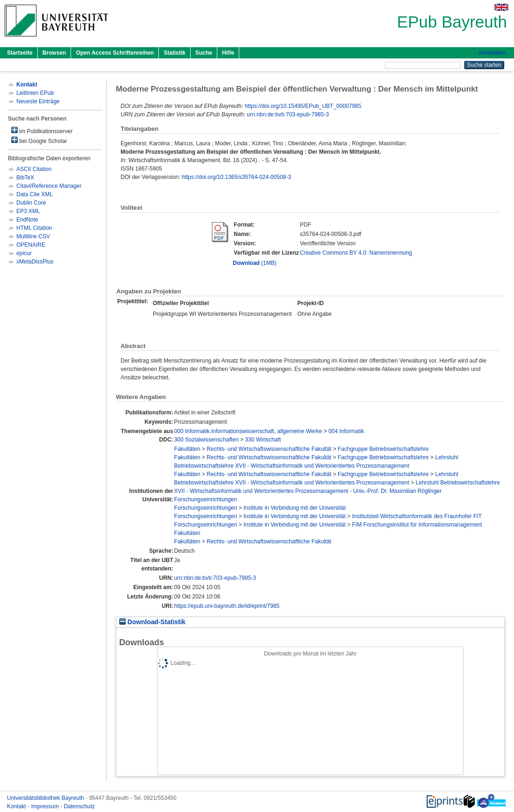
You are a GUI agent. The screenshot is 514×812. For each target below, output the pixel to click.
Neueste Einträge (38, 101)
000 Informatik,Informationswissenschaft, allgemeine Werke (248, 431)
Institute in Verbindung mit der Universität (295, 508)
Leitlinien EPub (35, 93)
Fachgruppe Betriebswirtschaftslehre (383, 449)
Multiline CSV (33, 236)
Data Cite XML (35, 194)
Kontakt (17, 806)
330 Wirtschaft (263, 440)
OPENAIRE (31, 245)
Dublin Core (31, 203)
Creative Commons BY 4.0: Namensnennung (356, 253)
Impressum (46, 806)
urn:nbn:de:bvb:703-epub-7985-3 (288, 114)
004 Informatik (346, 431)
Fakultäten (187, 449)
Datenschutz (79, 806)
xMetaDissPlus (35, 262)
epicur (24, 253)
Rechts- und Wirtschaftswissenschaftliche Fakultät (269, 449)
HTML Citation (34, 228)
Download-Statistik (152, 622)
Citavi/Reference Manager (49, 186)
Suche (204, 53)
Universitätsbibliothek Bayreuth (46, 798)
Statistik (175, 53)
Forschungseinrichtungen (206, 499)
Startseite (20, 53)
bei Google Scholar (39, 140)
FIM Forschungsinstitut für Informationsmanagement (417, 525)
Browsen (54, 53)
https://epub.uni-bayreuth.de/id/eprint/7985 (227, 606)
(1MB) (254, 263)
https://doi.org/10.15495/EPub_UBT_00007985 (303, 106)
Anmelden (492, 53)
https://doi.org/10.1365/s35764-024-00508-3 (236, 177)
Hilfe (228, 53)
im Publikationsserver (42, 131)
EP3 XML (28, 211)
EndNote (27, 220)
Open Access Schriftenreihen (115, 53)
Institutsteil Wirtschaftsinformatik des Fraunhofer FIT (417, 516)
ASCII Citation (34, 169)
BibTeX (25, 178)
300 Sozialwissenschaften (207, 440)
